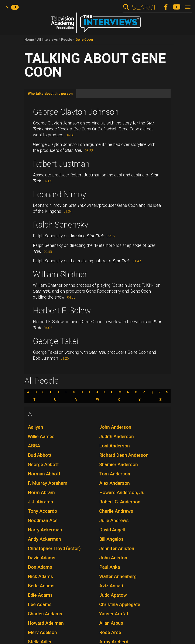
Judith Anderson (117, 437)
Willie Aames (41, 437)
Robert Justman (61, 164)
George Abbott (43, 464)
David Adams (42, 558)
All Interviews (47, 40)
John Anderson (115, 427)
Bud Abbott (40, 455)
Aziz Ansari (111, 586)
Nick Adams (40, 576)
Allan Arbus (111, 623)
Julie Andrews (114, 520)
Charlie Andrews (116, 511)
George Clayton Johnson (76, 112)
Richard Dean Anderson (124, 455)
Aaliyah (35, 427)
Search (145, 7)
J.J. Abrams (40, 502)
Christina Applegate (120, 604)
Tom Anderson (115, 474)
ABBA (34, 446)
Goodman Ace (43, 520)
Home (29, 40)
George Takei (56, 341)
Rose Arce (110, 632)
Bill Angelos (111, 539)
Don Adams (40, 567)
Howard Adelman (46, 623)
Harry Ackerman (45, 530)
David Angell (112, 530)
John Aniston (113, 558)
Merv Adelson (42, 632)
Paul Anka (110, 567)
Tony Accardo (42, 511)
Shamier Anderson (119, 464)
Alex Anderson (114, 483)
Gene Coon (84, 40)
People (67, 40)
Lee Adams (40, 604)
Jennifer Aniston (117, 548)
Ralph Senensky (61, 225)
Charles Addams (45, 614)
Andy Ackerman (44, 539)
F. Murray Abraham (48, 483)
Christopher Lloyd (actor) (54, 548)
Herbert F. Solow (62, 311)
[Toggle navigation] (188, 7)
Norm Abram (41, 492)
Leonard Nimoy (59, 194)
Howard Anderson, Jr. (122, 492)
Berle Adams (41, 586)
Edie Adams (40, 595)
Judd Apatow (113, 595)
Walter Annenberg (118, 576)
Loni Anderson (114, 446)
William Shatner (60, 274)
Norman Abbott (44, 474)
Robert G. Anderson (120, 502)
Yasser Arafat (114, 614)
